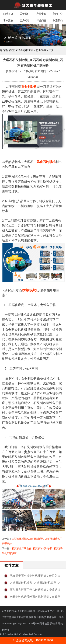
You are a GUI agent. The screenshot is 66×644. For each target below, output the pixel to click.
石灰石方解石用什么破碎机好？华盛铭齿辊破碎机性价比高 (35, 590)
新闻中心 (58, 14)
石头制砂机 (29, 87)
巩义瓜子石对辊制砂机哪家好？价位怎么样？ (35, 576)
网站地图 (44, 624)
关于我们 (25, 14)
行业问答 (41, 20)
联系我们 (58, 20)
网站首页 (8, 14)
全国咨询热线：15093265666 (33, 640)
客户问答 (25, 20)
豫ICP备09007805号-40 (26, 624)
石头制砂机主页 (25, 50)
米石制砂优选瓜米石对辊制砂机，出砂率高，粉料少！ (35, 597)
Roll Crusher (7, 634)
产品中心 (41, 14)
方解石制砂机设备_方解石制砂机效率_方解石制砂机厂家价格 (35, 583)
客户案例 (8, 20)
